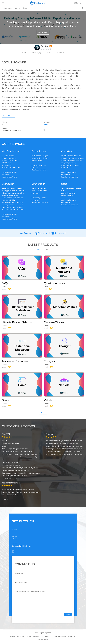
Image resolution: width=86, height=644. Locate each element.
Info (23, 53)
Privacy (28, 636)
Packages (59, 233)
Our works (43, 32)
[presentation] (31, 608)
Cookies (36, 636)
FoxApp (4, 286)
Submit (68, 614)
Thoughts (50, 361)
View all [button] (6, 499)
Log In (77, 3)
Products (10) (35, 53)
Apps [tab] (39, 250)
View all (43, 413)
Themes (41, 233)
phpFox (12, 636)
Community (72, 636)
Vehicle (48, 400)
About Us (20, 636)
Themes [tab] (47, 250)
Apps (25, 233)
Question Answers (55, 283)
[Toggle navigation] (3, 3)
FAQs (5, 283)
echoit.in (46, 124)
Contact (61, 53)
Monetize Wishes (54, 322)
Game (5, 400)
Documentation (43, 639)
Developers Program (59, 636)
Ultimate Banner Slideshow (18, 322)
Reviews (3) (49, 53)
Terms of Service (8, 116)
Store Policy (45, 636)
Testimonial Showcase (15, 361)
